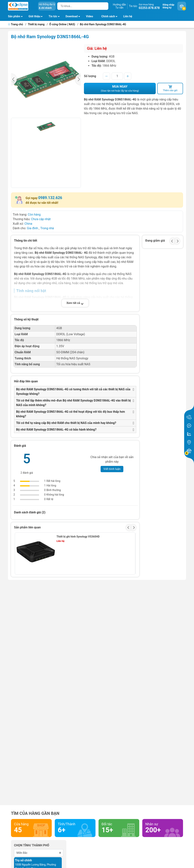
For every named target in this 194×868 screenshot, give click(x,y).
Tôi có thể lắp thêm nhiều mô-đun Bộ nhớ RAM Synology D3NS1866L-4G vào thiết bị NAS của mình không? (73, 403)
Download (74, 17)
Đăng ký (167, 8)
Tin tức (133, 6)
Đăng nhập (169, 5)
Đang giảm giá (155, 241)
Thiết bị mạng (36, 24)
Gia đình (33, 228)
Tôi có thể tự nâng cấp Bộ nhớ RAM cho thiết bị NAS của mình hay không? (66, 423)
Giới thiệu (34, 16)
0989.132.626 (50, 198)
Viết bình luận (112, 469)
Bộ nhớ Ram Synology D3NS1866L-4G (103, 24)
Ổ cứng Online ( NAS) (62, 24)
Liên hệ (128, 16)
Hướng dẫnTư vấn (119, 6)
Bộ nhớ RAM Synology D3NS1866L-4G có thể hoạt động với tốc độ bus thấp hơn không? (70, 414)
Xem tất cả (75, 303)
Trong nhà (47, 228)
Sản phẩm (14, 16)
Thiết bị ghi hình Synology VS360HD (78, 537)
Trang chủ (16, 24)
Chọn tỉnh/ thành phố (32, 845)
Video (90, 16)
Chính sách (110, 17)
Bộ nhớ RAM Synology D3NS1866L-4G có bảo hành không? (56, 430)
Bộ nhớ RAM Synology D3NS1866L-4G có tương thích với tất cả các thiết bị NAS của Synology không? (73, 392)
